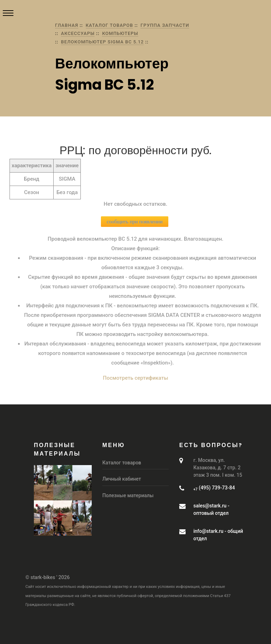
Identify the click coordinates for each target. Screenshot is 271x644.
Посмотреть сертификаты (136, 378)
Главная (67, 25)
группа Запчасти (165, 25)
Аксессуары (78, 33)
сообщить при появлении (134, 222)
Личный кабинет (122, 479)
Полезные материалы (128, 495)
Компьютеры (120, 33)
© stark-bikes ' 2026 (47, 577)
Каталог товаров (110, 25)
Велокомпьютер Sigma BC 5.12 (103, 42)
